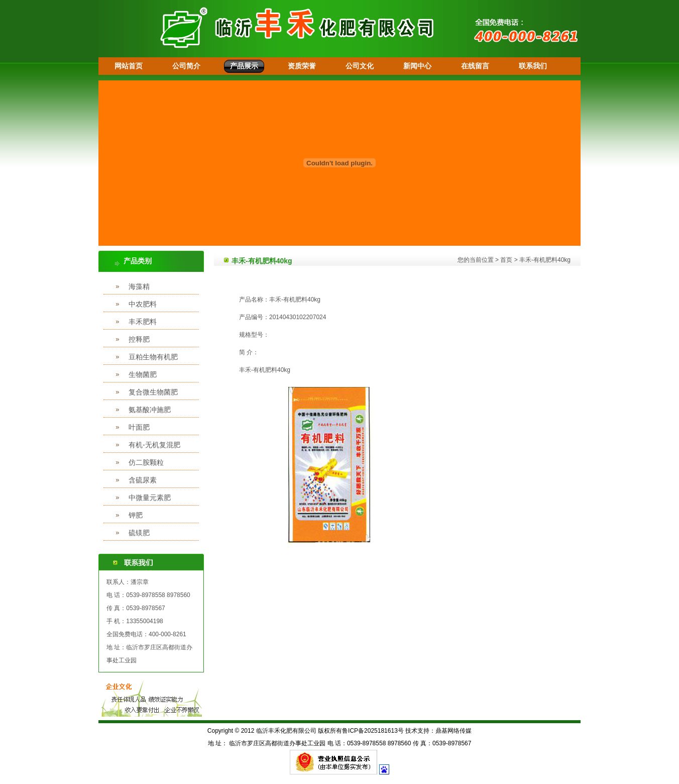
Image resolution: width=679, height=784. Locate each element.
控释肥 (139, 339)
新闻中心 (417, 66)
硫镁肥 (139, 533)
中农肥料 (143, 304)
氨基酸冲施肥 (150, 410)
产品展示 (244, 66)
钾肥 (136, 515)
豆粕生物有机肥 (153, 357)
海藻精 (139, 286)
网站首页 (129, 66)
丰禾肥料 (143, 322)
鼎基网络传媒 (454, 731)
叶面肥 (139, 427)
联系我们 (533, 66)
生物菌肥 (143, 374)
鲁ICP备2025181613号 (373, 731)
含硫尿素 (143, 480)
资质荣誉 (302, 66)
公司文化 (360, 66)
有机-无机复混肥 (154, 445)
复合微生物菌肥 (153, 392)
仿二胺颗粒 (146, 462)
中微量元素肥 (150, 498)
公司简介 (186, 66)
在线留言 (475, 66)
